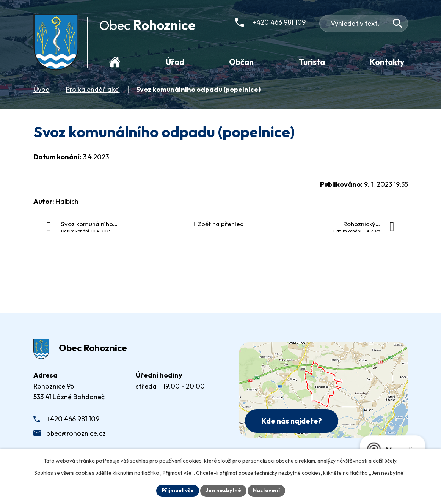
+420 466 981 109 (73, 419)
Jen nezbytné (223, 490)
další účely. (385, 461)
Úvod (42, 89)
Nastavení (266, 490)
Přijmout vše (178, 490)
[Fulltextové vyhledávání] (364, 23)
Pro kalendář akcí (93, 89)
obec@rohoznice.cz (76, 433)
